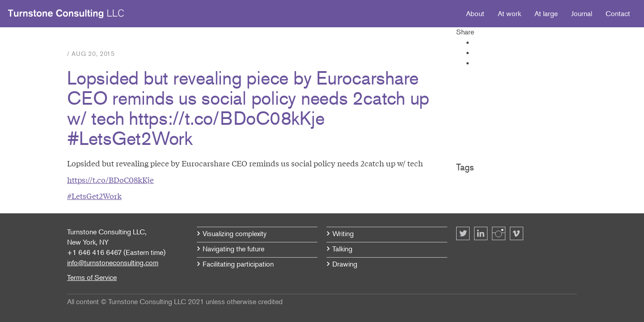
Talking (342, 249)
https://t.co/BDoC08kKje (110, 180)
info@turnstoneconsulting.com (113, 263)
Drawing (345, 264)
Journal (582, 13)
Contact (618, 13)
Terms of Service (92, 277)
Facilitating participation (238, 264)
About (475, 13)
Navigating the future (233, 249)
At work (509, 13)
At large (546, 13)
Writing (343, 233)
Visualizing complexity (235, 233)
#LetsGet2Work (94, 196)
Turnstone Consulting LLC (66, 14)
